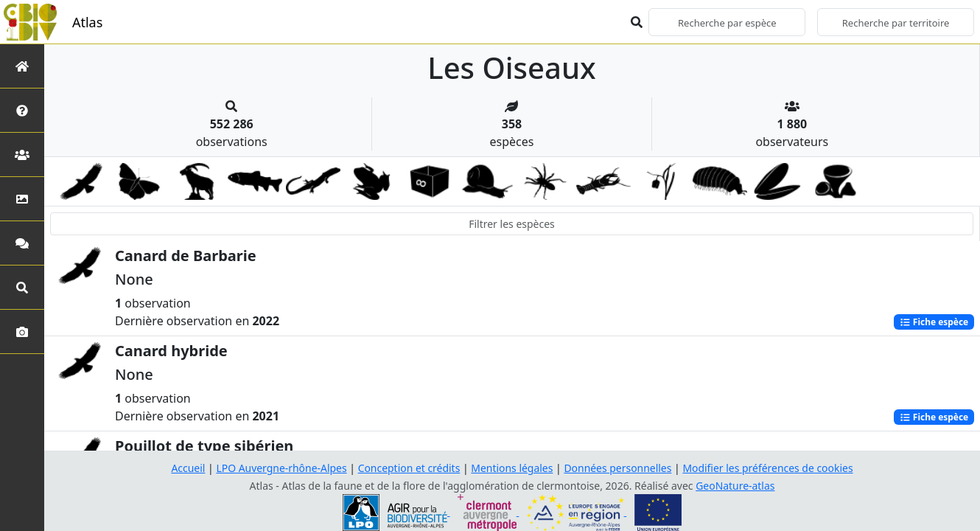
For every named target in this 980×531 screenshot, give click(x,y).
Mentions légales (512, 468)
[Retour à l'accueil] (22, 66)
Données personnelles (619, 468)
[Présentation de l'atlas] (22, 110)
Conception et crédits (409, 468)
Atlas (87, 22)
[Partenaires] (22, 155)
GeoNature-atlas (735, 486)
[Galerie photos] (22, 332)
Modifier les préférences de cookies (769, 468)
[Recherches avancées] (22, 287)
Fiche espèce (934, 322)
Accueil (187, 468)
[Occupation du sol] (22, 199)
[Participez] (22, 243)
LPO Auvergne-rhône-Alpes (281, 468)
